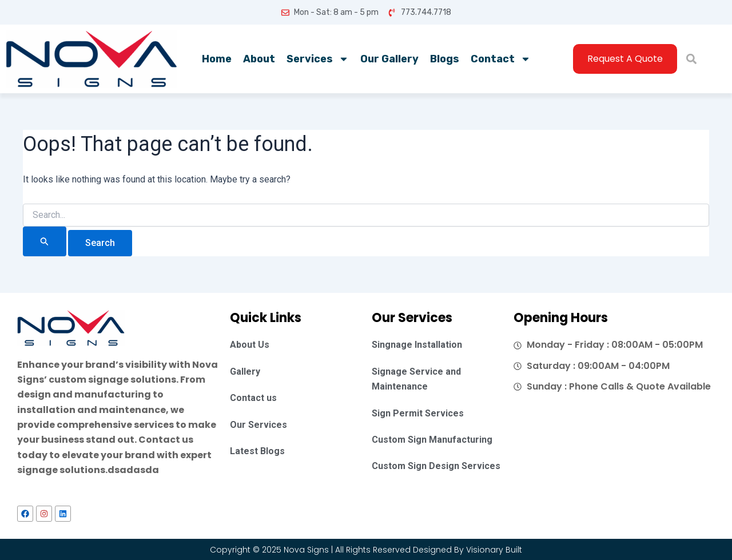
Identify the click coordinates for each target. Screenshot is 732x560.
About (259, 59)
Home (217, 59)
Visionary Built (494, 550)
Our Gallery (389, 59)
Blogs (445, 59)
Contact (501, 59)
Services (318, 59)
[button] (691, 59)
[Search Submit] (45, 241)
